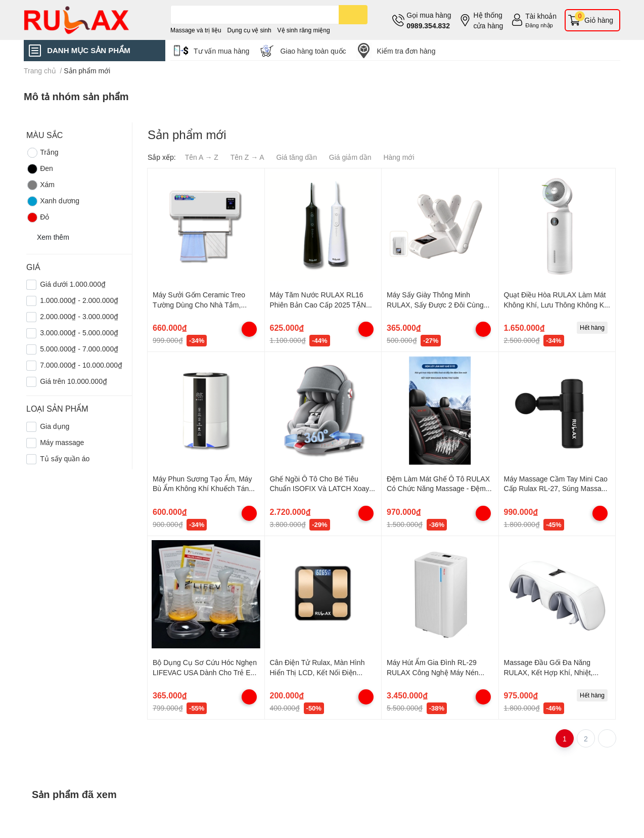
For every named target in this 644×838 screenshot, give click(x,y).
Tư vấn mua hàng (221, 51)
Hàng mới (399, 157)
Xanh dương (53, 201)
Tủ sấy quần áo (65, 458)
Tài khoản (541, 16)
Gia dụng (55, 426)
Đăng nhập (539, 25)
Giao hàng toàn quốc (313, 51)
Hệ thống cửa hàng (488, 20)
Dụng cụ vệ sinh (249, 30)
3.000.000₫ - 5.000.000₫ (79, 333)
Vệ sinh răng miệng (304, 30)
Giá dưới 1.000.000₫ (73, 284)
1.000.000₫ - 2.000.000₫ (79, 300)
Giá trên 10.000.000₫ (74, 381)
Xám (40, 185)
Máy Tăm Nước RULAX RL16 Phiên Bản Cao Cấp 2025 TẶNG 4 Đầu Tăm (321, 304)
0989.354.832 (428, 26)
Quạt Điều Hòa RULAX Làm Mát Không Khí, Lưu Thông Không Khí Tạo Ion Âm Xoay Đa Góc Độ (557, 304)
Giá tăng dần (297, 157)
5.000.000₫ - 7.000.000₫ (79, 349)
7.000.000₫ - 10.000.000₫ (81, 365)
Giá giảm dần (350, 157)
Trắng (42, 153)
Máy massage (62, 442)
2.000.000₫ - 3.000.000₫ (79, 316)
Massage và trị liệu (196, 30)
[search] (353, 15)
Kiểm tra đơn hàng (406, 51)
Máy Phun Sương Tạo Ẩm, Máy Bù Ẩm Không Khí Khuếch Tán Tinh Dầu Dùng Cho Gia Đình (202, 489)
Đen (40, 169)
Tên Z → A (247, 157)
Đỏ (38, 217)
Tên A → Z (202, 157)
